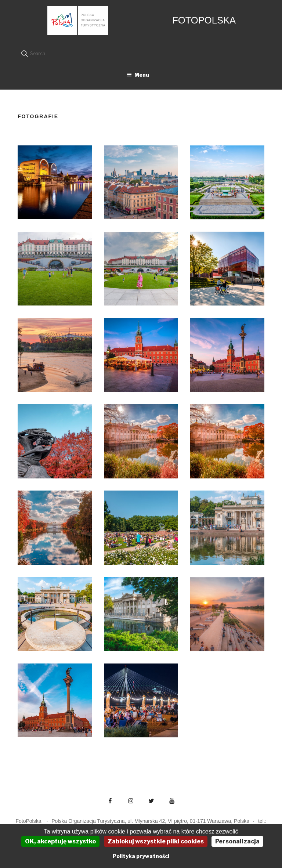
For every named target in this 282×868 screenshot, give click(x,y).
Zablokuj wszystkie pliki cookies (156, 841)
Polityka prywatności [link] (141, 856)
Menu (138, 75)
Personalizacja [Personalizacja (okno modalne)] (237, 841)
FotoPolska (204, 20)
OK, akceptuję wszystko (60, 841)
